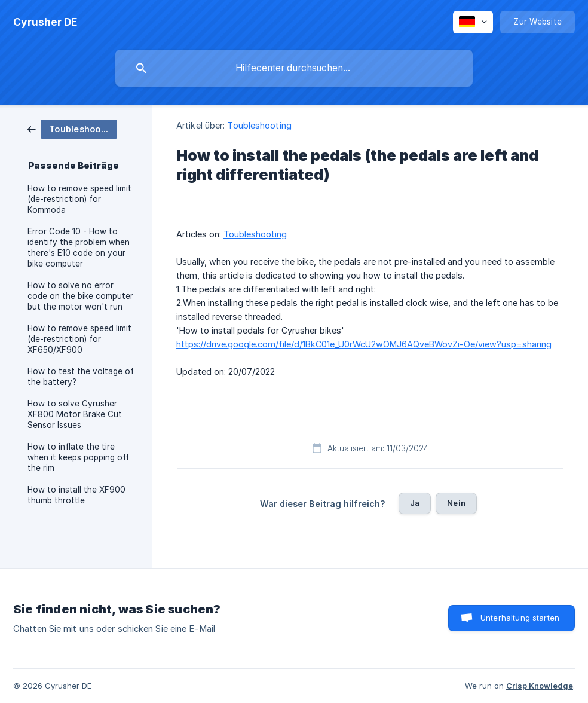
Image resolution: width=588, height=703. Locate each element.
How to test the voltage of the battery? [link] (81, 377)
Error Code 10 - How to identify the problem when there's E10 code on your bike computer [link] (79, 247)
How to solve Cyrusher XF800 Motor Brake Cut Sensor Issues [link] (75, 414)
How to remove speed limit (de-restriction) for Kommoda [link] (79, 199)
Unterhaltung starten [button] (520, 618)
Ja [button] (415, 503)
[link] (72, 128)
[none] (45, 22)
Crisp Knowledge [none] (540, 686)
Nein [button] (456, 503)
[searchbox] (294, 68)
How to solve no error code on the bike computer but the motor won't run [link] (80, 296)
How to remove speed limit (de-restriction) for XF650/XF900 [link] (79, 339)
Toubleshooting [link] (259, 125)
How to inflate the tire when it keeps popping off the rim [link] (78, 457)
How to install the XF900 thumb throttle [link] (76, 495)
